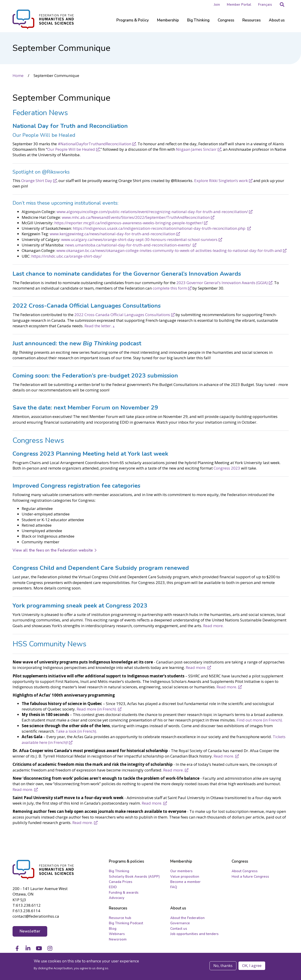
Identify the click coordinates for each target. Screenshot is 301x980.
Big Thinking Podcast (126, 924)
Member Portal (239, 5)
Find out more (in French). (260, 720)
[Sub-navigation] (133, 23)
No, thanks (223, 965)
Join (217, 5)
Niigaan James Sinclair (196, 149)
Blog (113, 930)
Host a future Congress (250, 877)
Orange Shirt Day (37, 180)
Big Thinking (119, 872)
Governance (180, 924)
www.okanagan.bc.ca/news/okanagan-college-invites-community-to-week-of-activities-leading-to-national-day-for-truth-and (169, 250)
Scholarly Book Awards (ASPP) (134, 877)
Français (265, 5)
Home (18, 75)
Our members (181, 872)
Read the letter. (98, 326)
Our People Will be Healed (71, 149)
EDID (113, 888)
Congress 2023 (227, 468)
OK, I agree (252, 965)
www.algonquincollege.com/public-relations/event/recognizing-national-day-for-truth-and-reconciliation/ (152, 211)
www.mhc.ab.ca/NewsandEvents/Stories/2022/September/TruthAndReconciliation (136, 217)
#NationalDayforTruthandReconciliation (94, 144)
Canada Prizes (121, 883)
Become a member (185, 883)
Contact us (179, 930)
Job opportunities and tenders (194, 935)
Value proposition (185, 877)
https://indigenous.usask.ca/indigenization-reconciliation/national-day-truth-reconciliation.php (160, 228)
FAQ (174, 888)
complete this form (170, 288)
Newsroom (118, 940)
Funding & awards (124, 894)
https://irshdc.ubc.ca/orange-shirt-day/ (66, 256)
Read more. (213, 625)
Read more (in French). (97, 709)
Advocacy (117, 899)
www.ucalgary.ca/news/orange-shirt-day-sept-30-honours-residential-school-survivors (139, 239)
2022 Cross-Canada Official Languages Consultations (122, 314)
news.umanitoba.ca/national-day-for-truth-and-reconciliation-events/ (128, 245)
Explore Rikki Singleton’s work (221, 180)
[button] (282, 5)
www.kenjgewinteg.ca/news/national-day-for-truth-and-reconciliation (113, 234)
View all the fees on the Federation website (53, 550)
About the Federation (187, 919)
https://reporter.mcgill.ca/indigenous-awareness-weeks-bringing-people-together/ (129, 223)
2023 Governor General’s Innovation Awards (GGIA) (222, 282)
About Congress (245, 872)
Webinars (117, 935)
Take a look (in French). (76, 731)
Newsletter (30, 931)
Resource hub (120, 919)
